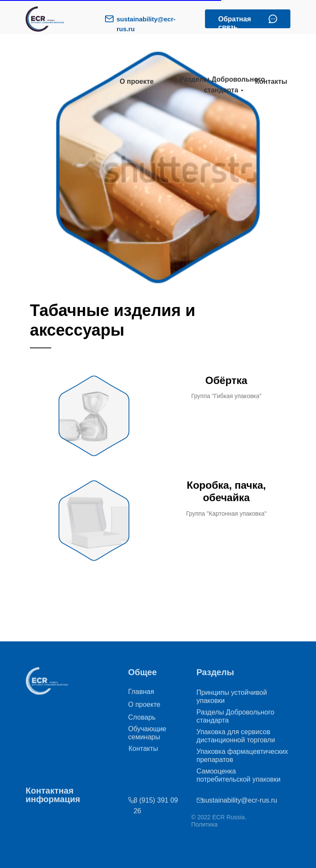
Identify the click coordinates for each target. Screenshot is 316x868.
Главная (141, 692)
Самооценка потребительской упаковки (238, 775)
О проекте (137, 81)
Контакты (271, 81)
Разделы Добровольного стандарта (222, 85)
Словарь (142, 717)
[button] (273, 19)
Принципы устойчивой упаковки (232, 697)
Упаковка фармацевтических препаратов (242, 756)
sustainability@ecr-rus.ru (225, 800)
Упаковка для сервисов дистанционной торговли (236, 736)
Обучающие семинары (147, 733)
